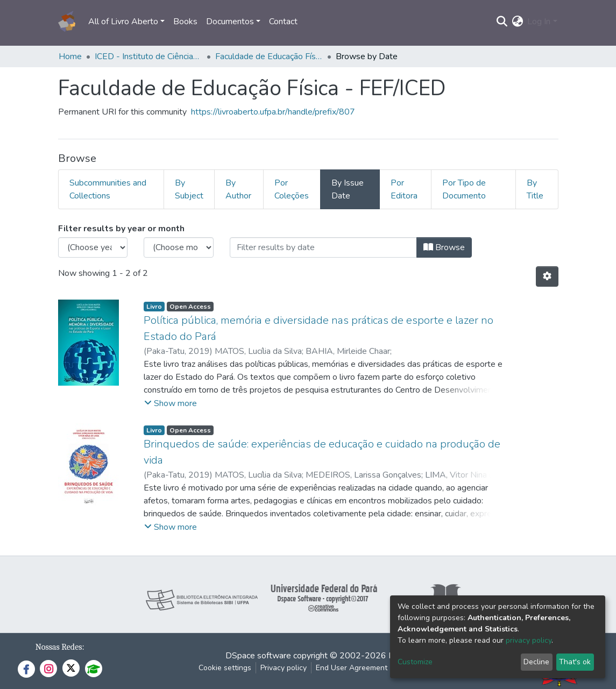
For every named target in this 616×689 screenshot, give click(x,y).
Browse (444, 247)
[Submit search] (502, 22)
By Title (535, 189)
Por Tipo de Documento (464, 189)
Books (185, 22)
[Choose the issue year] (93, 247)
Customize (415, 662)
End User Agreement (352, 668)
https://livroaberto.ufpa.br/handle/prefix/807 (273, 112)
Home (70, 56)
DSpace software (258, 656)
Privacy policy (284, 668)
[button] (517, 22)
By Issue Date (348, 189)
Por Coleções (292, 189)
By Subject (189, 189)
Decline (536, 662)
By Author (238, 189)
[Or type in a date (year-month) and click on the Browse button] (323, 247)
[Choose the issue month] (179, 247)
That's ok (575, 662)
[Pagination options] (547, 276)
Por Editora (404, 189)
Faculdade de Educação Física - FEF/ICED (269, 56)
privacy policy (529, 640)
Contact (283, 22)
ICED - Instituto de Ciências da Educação (148, 56)
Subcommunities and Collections (108, 189)
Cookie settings (225, 668)
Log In (539, 22)
